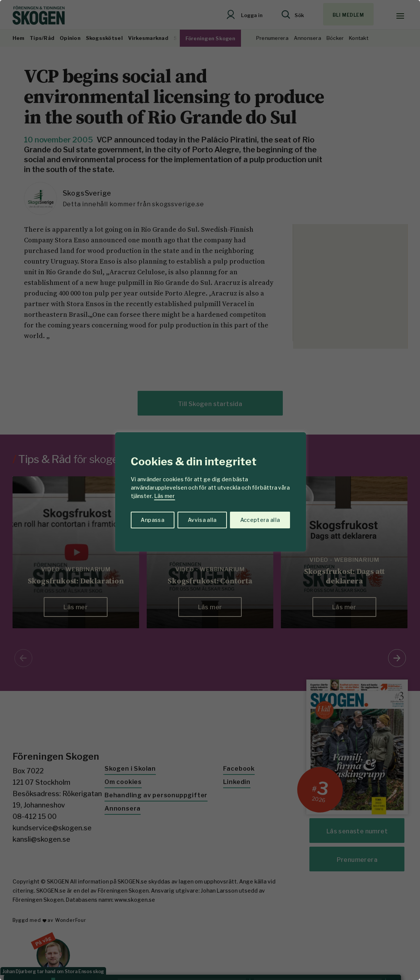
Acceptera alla (260, 520)
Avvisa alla (202, 520)
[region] (210, 490)
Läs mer (165, 496)
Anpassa (152, 520)
